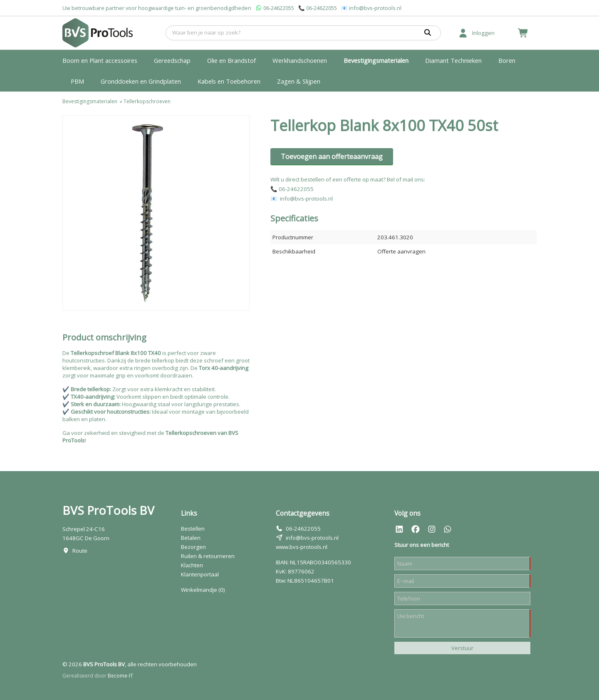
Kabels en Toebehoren (229, 81)
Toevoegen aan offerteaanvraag (332, 156)
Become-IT (120, 676)
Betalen (191, 538)
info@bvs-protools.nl (375, 8)
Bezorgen (193, 547)
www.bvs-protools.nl (302, 547)
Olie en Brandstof (231, 60)
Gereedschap (172, 60)
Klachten (192, 565)
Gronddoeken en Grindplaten (141, 81)
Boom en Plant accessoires (100, 60)
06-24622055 (279, 8)
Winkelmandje (203, 590)
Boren (507, 60)
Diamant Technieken (453, 60)
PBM (77, 81)
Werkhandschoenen (300, 60)
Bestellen (193, 529)
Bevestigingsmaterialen (376, 60)
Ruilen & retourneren (208, 556)
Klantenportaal (200, 574)
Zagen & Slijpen (299, 81)
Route (80, 551)
